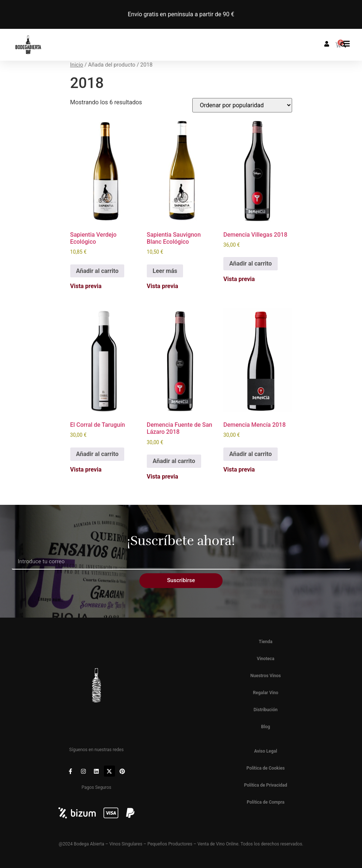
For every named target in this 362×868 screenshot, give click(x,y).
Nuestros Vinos (266, 676)
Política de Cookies (266, 768)
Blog (265, 727)
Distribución (266, 710)
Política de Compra (265, 802)
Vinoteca (265, 659)
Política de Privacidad (266, 785)
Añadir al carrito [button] (97, 271)
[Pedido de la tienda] (242, 105)
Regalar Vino (266, 693)
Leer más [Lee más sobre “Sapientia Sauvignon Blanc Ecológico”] (165, 271)
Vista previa (86, 286)
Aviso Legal (265, 751)
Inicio (77, 65)
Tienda (266, 642)
